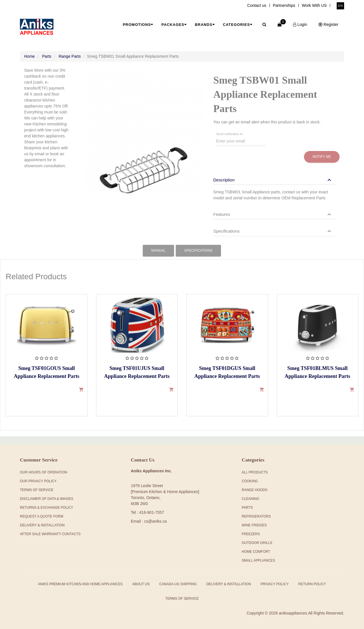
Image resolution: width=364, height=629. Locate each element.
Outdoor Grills (257, 543)
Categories (238, 25)
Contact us (257, 5)
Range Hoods (255, 490)
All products (255, 472)
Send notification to (229, 134)
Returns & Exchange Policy (46, 508)
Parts (47, 56)
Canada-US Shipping (178, 584)
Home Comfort (256, 552)
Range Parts (70, 56)
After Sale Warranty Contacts (50, 534)
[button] (273, 180)
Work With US (314, 5)
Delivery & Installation (42, 525)
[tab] (274, 177)
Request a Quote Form (42, 516)
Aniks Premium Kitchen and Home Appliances (80, 584)
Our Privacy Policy (38, 481)
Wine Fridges (254, 525)
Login (300, 24)
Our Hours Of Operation (44, 472)
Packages (174, 25)
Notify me (322, 157)
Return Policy (312, 584)
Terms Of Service (37, 490)
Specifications (198, 251)
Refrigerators (256, 516)
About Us (141, 584)
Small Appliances (258, 560)
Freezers (251, 534)
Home (29, 56)
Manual (158, 251)
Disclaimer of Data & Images (47, 499)
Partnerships (284, 5)
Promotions (138, 25)
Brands (205, 25)
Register (328, 24)
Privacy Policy (275, 584)
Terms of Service (182, 599)
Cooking (250, 481)
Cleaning (250, 499)
